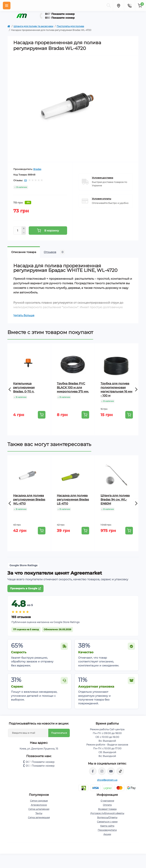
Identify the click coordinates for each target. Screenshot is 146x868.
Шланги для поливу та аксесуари (33, 26)
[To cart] (42, 415)
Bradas (37, 169)
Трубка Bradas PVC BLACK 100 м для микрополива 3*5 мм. (73, 387)
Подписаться (59, 733)
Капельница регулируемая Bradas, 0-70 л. (24, 387)
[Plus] (24, 228)
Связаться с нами (107, 822)
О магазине (107, 801)
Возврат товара (107, 809)
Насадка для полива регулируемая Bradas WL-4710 (29, 499)
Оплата (107, 805)
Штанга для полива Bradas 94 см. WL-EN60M (115, 499)
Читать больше (24, 315)
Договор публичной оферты (107, 813)
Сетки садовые (39, 801)
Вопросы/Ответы (107, 817)
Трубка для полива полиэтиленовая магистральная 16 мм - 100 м (116, 389)
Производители (107, 830)
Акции (107, 834)
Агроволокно (39, 805)
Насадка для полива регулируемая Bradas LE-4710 (73, 499)
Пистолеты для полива (70, 26)
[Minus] (24, 233)
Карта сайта (107, 826)
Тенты (39, 813)
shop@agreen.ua (107, 780)
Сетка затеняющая (39, 817)
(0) (25, 180)
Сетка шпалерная (39, 809)
